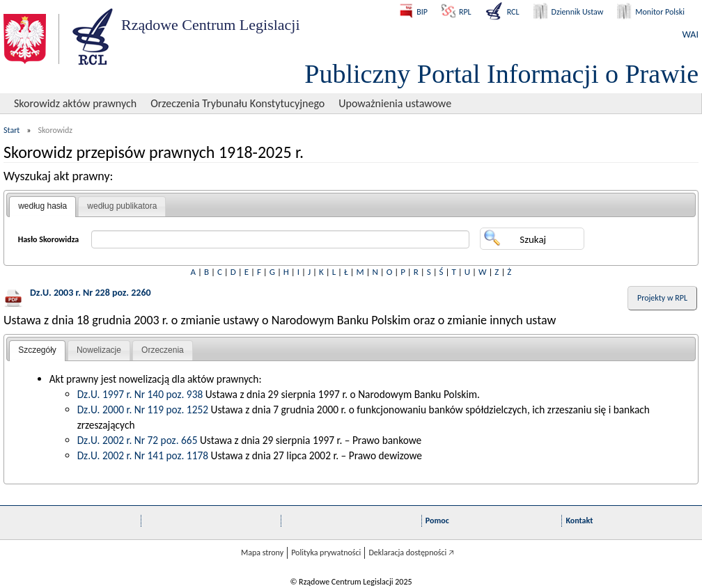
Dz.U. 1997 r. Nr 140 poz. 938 (140, 394)
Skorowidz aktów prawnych (75, 103)
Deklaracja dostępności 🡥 (411, 553)
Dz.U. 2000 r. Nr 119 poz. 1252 (143, 410)
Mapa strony (262, 553)
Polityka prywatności (326, 553)
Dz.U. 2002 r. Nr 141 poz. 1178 (143, 455)
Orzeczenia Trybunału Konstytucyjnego (237, 103)
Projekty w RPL (662, 298)
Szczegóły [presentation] (37, 350)
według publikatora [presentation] (122, 206)
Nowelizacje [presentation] (99, 350)
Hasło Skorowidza (49, 239)
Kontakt (579, 521)
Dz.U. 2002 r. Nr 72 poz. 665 (138, 440)
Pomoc (437, 521)
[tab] (42, 207)
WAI (691, 34)
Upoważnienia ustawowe (395, 103)
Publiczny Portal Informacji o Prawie (501, 74)
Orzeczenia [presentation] (163, 350)
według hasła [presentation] (42, 206)
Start (11, 130)
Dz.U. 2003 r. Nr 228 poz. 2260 (91, 293)
